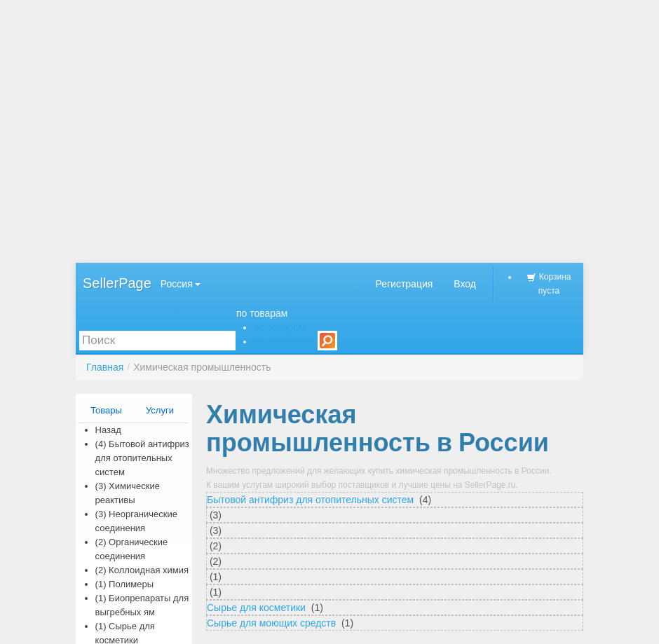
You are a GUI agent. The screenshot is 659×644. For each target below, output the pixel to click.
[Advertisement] (330, 131)
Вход (465, 284)
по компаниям (286, 341)
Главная (105, 367)
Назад (108, 430)
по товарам (262, 313)
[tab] (107, 411)
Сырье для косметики (258, 608)
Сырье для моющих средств (273, 623)
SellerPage (117, 283)
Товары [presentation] (106, 410)
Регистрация (404, 284)
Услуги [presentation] (160, 410)
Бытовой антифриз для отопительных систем (312, 500)
